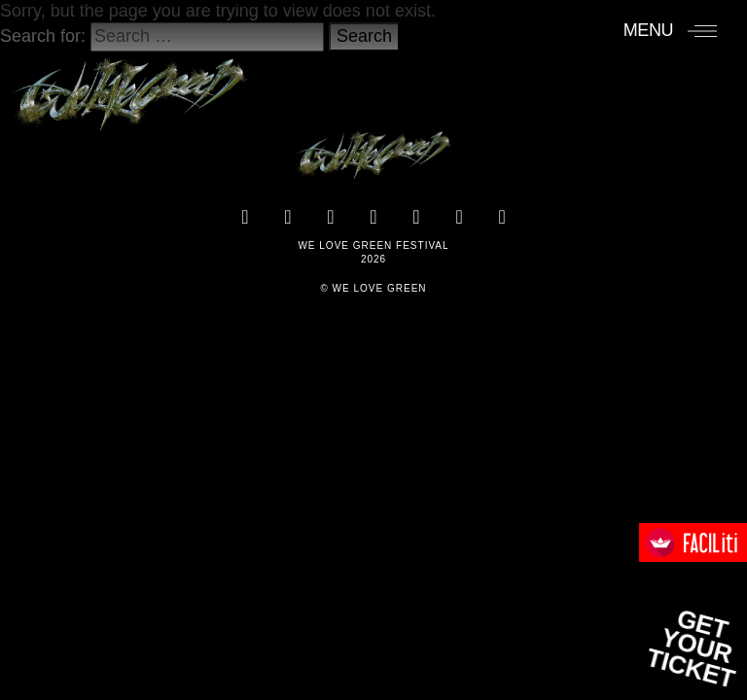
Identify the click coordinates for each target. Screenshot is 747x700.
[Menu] (671, 30)
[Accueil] (130, 85)
